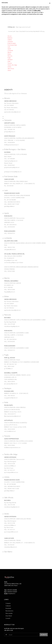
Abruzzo (10, 36)
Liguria (9, 49)
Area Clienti (9, 616)
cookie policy (37, 11)
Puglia (9, 58)
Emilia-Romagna (12, 43)
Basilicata (10, 38)
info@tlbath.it (12, 593)
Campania (10, 41)
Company (8, 603)
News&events (9, 611)
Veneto (9, 70)
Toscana (10, 63)
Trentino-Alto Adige (12, 65)
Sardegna (10, 59)
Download (8, 608)
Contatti (8, 618)
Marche (9, 52)
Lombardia (10, 50)
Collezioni (8, 606)
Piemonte (10, 56)
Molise (9, 54)
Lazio (9, 47)
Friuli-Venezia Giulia (12, 45)
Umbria (9, 67)
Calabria (10, 40)
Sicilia (9, 61)
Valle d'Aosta (11, 69)
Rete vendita (9, 613)
